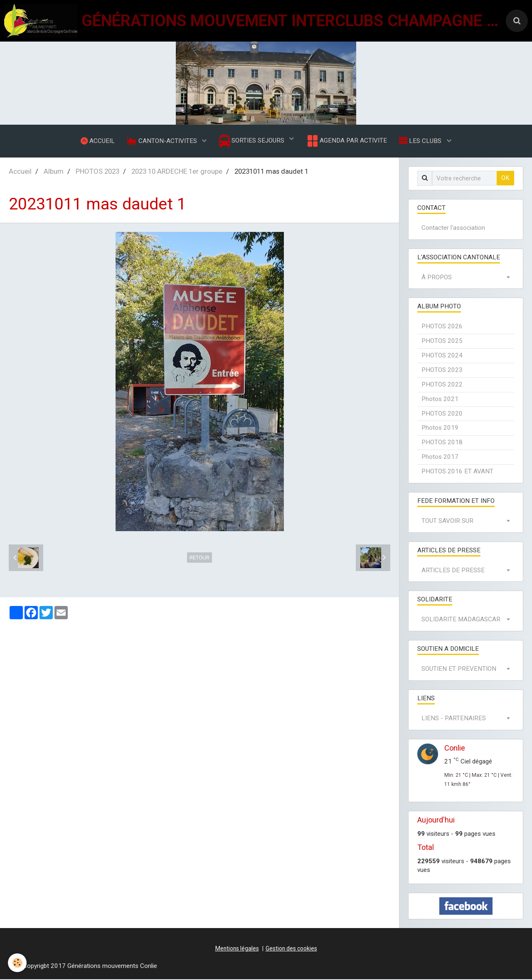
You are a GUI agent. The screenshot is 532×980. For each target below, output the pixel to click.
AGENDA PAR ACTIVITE (346, 141)
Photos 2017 (440, 458)
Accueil (20, 172)
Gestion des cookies (291, 949)
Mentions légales (237, 949)
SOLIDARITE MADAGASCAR (461, 620)
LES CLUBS (421, 141)
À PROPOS (437, 278)
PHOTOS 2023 (97, 172)
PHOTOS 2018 (442, 443)
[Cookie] (18, 963)
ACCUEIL (97, 141)
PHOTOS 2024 (442, 356)
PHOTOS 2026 (442, 327)
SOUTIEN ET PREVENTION (459, 670)
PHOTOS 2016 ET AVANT (457, 472)
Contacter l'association (453, 229)
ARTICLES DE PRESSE (453, 571)
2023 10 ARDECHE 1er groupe (177, 172)
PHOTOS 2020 (442, 414)
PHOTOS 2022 (442, 385)
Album (54, 172)
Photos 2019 (440, 428)
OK (505, 179)
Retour (199, 558)
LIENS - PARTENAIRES (454, 719)
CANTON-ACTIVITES (163, 141)
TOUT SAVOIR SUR (447, 522)
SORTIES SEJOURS (252, 142)
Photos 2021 (440, 400)
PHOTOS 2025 (442, 342)
